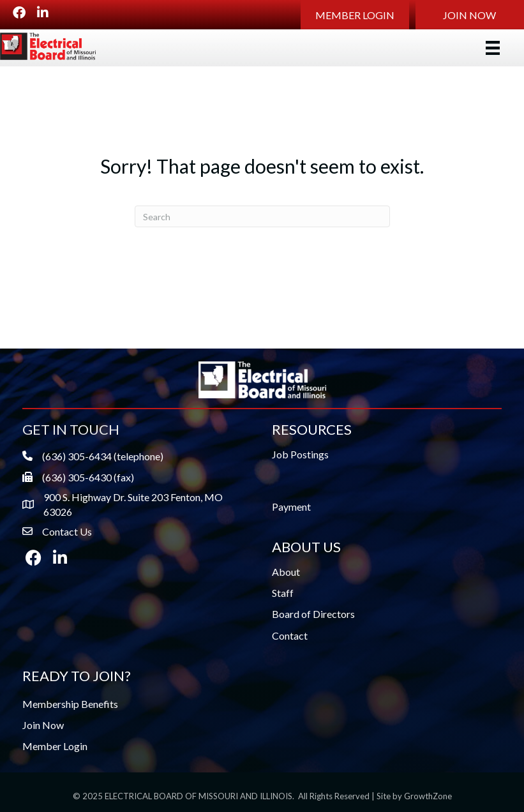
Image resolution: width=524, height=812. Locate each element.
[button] (355, 15)
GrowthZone (428, 796)
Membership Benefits (70, 704)
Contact (290, 635)
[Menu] (493, 48)
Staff (283, 593)
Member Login (55, 746)
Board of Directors (313, 614)
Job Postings (300, 454)
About (286, 572)
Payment (291, 507)
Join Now (43, 725)
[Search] (262, 216)
